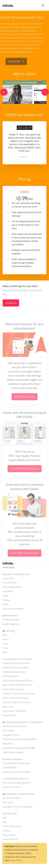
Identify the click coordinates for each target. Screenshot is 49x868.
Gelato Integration (11, 624)
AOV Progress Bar (11, 676)
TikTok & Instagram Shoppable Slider (19, 739)
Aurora (6, 639)
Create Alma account (12, 826)
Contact (6, 831)
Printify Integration (11, 620)
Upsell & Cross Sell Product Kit (16, 663)
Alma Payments (10, 583)
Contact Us (11, 303)
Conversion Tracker (12, 787)
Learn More (16, 860)
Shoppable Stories (11, 735)
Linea (5, 644)
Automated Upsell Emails (14, 672)
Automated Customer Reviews (16, 772)
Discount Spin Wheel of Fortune (17, 685)
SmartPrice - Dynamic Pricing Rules (19, 694)
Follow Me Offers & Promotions (17, 702)
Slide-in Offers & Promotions (16, 698)
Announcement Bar (11, 798)
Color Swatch (9, 731)
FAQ (5, 818)
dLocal (6, 604)
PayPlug (6, 600)
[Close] (44, 846)
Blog (5, 822)
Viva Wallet (8, 591)
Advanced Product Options (15, 726)
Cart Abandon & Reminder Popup (18, 681)
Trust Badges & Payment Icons (16, 763)
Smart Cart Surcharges (13, 752)
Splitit (5, 596)
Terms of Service (10, 839)
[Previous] (4, 92)
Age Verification (10, 768)
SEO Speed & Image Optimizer (16, 783)
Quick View (8, 707)
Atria (5, 652)
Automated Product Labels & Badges (19, 748)
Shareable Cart (9, 715)
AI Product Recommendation (16, 668)
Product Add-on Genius (13, 689)
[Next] (45, 92)
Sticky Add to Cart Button (14, 711)
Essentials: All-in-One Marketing (17, 807)
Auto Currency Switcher (13, 609)
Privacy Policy (9, 835)
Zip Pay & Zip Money (12, 587)
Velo (5, 635)
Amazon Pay (8, 578)
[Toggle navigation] (43, 5)
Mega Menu (8, 744)
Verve (5, 648)
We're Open (8, 802)
